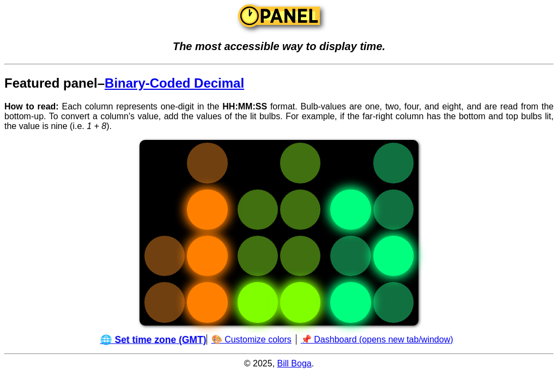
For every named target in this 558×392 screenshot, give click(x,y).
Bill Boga (295, 363)
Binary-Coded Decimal (174, 83)
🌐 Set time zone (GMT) (154, 339)
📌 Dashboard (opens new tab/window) (377, 339)
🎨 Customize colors (251, 339)
